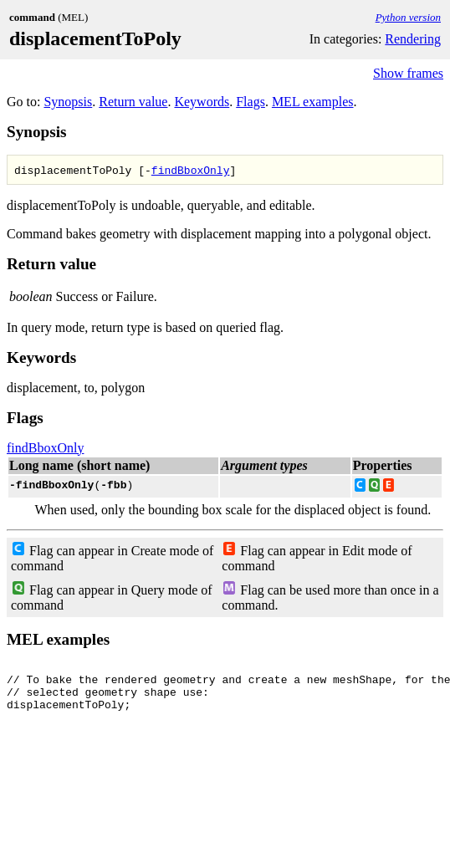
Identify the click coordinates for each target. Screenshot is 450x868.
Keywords (202, 102)
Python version (408, 17)
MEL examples (313, 102)
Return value (133, 102)
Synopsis (68, 102)
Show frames (408, 73)
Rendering (413, 39)
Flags (251, 102)
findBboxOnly (191, 170)
